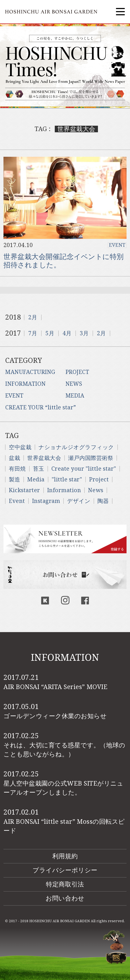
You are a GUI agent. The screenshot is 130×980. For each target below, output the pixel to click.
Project (99, 479)
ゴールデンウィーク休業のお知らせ (55, 716)
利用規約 (65, 856)
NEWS (74, 384)
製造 (14, 479)
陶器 (103, 501)
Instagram (46, 501)
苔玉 (39, 469)
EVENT (117, 245)
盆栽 (14, 458)
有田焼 (17, 469)
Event (17, 501)
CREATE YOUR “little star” (41, 407)
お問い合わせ (65, 898)
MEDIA (75, 396)
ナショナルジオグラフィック (76, 447)
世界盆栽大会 (44, 458)
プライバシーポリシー (65, 870)
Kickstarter (24, 490)
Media (36, 479)
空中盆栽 (20, 447)
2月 (33, 317)
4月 (67, 333)
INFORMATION (25, 384)
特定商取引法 (65, 884)
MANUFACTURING (30, 372)
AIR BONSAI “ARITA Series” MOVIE (55, 687)
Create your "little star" (84, 469)
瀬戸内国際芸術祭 (91, 458)
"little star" (67, 479)
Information (64, 490)
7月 (33, 333)
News (96, 490)
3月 (84, 333)
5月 (50, 333)
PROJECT (77, 372)
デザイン (79, 501)
